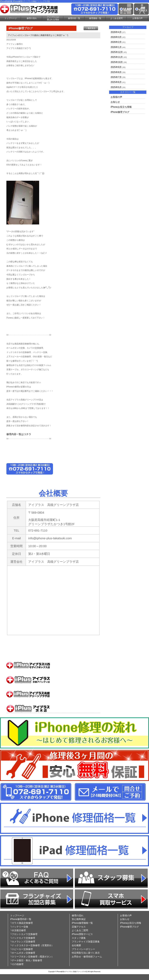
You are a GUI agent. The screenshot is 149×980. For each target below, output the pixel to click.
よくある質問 (116, 18)
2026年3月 (116, 37)
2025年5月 (116, 87)
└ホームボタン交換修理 (23, 953)
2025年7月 (116, 77)
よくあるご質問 (80, 930)
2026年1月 (116, 47)
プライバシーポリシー (83, 949)
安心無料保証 (79, 919)
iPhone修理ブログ (120, 112)
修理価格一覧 (95, 18)
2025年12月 (117, 52)
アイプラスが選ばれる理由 (53, 18)
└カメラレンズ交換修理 (23, 942)
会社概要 (76, 945)
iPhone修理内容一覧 (21, 919)
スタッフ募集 (79, 938)
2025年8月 (116, 72)
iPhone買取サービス (82, 934)
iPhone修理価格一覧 (82, 923)
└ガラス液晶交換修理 (21, 923)
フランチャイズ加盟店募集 (86, 942)
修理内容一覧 (74, 18)
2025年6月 (116, 82)
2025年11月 (117, 57)
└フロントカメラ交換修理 (24, 934)
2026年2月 (116, 42)
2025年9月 (116, 67)
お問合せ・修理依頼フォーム (87, 957)
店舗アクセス (79, 927)
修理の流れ (32, 18)
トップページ (11, 18)
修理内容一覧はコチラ (19, 434)
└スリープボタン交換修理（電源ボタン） (32, 957)
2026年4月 (116, 32)
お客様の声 (138, 18)
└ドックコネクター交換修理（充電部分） (32, 945)
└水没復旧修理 (18, 930)
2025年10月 (117, 62)
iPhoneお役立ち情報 (121, 107)
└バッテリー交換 (19, 927)
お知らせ (115, 102)
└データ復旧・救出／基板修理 (26, 960)
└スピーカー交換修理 (21, 949)
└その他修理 (17, 964)
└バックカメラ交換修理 (23, 938)
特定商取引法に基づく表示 (86, 953)
